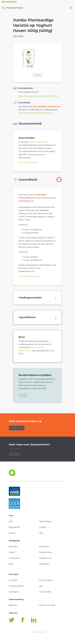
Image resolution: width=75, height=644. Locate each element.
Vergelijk (38, 75)
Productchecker (12, 8)
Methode (13, 547)
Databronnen (45, 558)
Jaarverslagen (45, 521)
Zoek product (17, 428)
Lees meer (14, 454)
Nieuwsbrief (14, 527)
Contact (43, 527)
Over (11, 521)
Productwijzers (46, 580)
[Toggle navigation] (71, 8)
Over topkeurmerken (28, 163)
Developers (14, 592)
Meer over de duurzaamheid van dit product (38, 96)
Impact (12, 552)
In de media (14, 558)
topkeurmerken (37, 142)
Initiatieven (44, 564)
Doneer (12, 533)
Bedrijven (13, 605)
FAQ (41, 533)
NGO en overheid (47, 605)
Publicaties (44, 547)
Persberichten (46, 552)
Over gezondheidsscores (30, 276)
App (41, 586)
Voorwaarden (45, 592)
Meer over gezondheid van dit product (36, 113)
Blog (11, 564)
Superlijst (13, 580)
